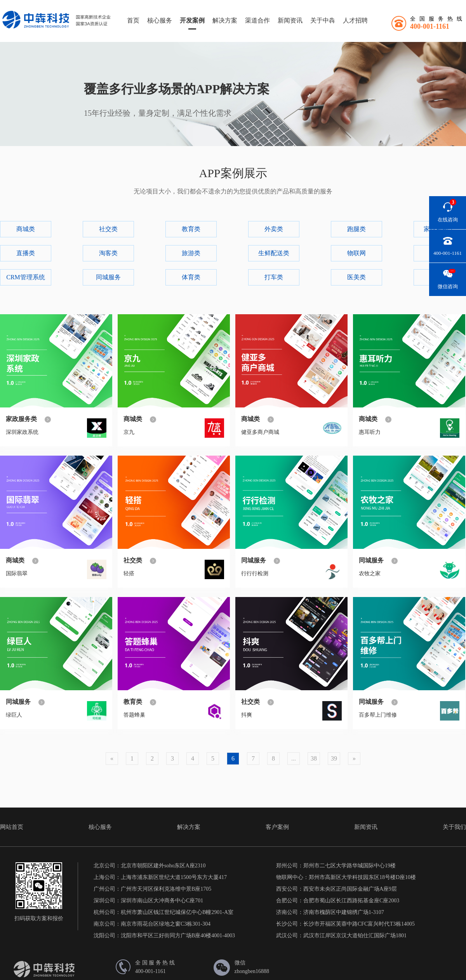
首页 (133, 20)
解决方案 (225, 20)
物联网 (356, 253)
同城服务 (108, 277)
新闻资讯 (290, 20)
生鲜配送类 (274, 253)
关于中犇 (323, 20)
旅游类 (191, 253)
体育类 (191, 277)
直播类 (26, 253)
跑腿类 (356, 229)
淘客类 (108, 253)
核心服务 (160, 20)
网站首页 (12, 827)
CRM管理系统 (26, 277)
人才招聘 (355, 20)
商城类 (26, 229)
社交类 (108, 229)
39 (334, 758)
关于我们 (454, 827)
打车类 (274, 277)
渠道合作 (257, 20)
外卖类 (274, 229)
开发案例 (192, 20)
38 (314, 758)
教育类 (191, 229)
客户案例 (277, 827)
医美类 (356, 277)
